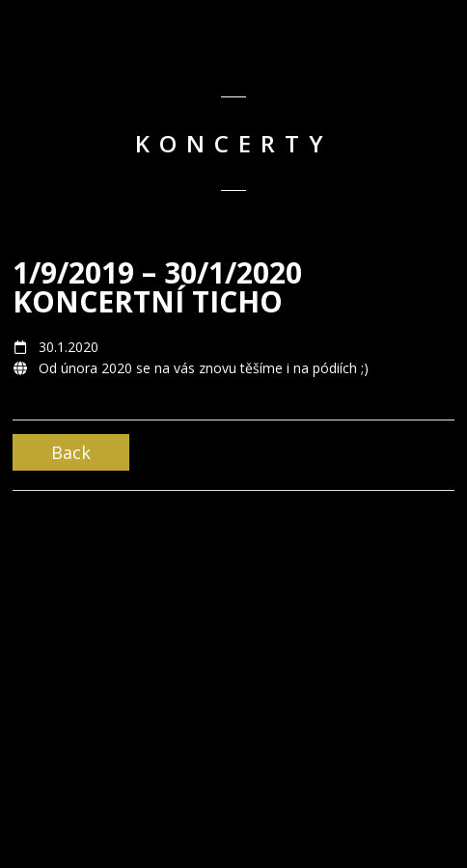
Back (71, 452)
